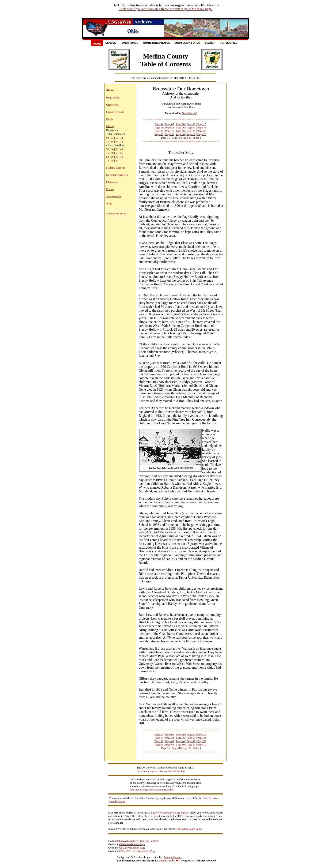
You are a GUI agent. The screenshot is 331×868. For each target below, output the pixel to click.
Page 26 (180, 127)
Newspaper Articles (117, 175)
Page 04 (159, 124)
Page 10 (180, 124)
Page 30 (191, 127)
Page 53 (202, 131)
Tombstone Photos (156, 43)
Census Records (115, 112)
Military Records (115, 168)
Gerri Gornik (189, 113)
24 (117, 141)
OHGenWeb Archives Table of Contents (137, 841)
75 (108, 160)
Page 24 (170, 127)
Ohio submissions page (188, 829)
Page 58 (170, 134)
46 (108, 153)
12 (121, 138)
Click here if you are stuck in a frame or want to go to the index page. (166, 9)
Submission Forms (187, 43)
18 (112, 141)
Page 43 (170, 131)
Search (210, 43)
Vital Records (114, 196)
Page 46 (180, 131)
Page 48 (191, 131)
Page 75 (165, 138)
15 (108, 141)
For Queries (229, 43)
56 (121, 153)
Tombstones (129, 43)
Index (196, 138)
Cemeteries (112, 105)
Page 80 (187, 138)
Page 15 (202, 124)
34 (112, 149)
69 (117, 157)
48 (112, 153)
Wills (109, 204)
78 (112, 160)
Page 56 (159, 134)
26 (121, 141)
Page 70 (202, 134)
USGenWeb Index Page (132, 848)
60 (112, 157)
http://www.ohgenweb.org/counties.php (151, 790)
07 (112, 138)
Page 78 (176, 138)
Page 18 (159, 127)
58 (108, 157)
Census (111, 43)
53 (117, 153)
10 (117, 138)
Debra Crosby (169, 861)
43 (121, 149)
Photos (110, 189)
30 (108, 149)
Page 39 (159, 131)
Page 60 (180, 134)
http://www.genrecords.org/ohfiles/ (170, 813)
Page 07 (170, 124)
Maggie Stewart (173, 857)
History (110, 126)
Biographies (113, 97)
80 (117, 160)
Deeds (110, 119)
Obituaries (112, 182)
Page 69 (191, 134)
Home (97, 44)
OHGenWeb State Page (132, 844)
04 (108, 138)
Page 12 (191, 124)
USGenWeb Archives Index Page (138, 851)
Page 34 (202, 127)
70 (121, 157)
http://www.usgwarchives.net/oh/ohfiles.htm (161, 771)
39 (117, 149)
